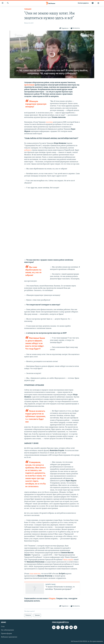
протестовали (29, 85)
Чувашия (28, 9)
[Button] (64, 28)
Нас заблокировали (7, 630)
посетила (49, 122)
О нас (3, 627)
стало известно (35, 574)
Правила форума (6, 634)
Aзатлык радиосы (83, 3)
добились (28, 150)
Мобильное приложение (9, 637)
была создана (68, 560)
